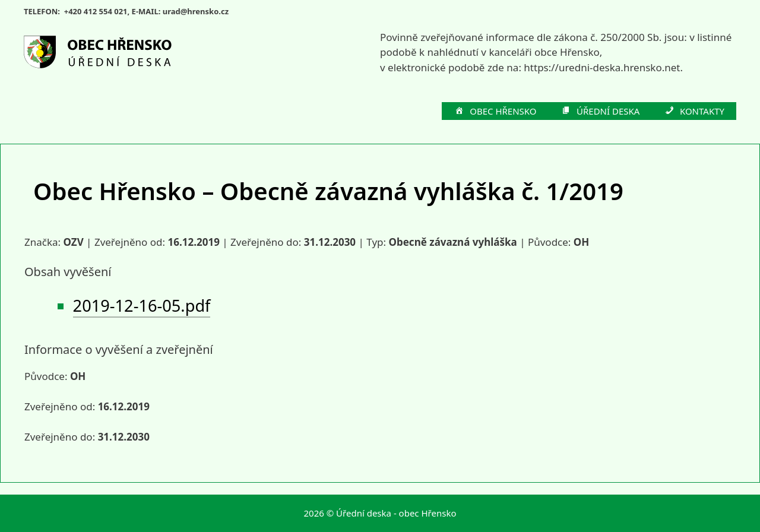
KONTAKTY (694, 112)
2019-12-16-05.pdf (142, 305)
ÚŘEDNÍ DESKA (600, 112)
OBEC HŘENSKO (495, 112)
